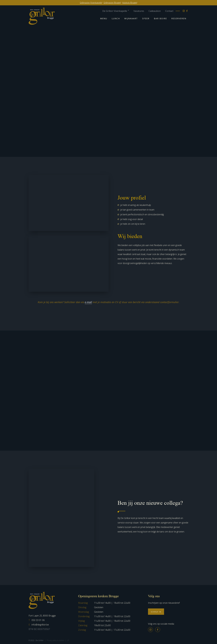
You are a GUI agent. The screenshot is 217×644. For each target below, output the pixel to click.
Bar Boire (160, 18)
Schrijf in (156, 612)
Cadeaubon (155, 11)
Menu (104, 18)
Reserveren (179, 18)
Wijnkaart (131, 18)
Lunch (116, 18)
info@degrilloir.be (39, 625)
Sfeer (146, 18)
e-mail (88, 302)
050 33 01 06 (37, 620)
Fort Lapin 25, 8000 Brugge (42, 616)
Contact (169, 11)
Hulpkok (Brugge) (130, 3)
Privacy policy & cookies (55, 640)
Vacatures (139, 11)
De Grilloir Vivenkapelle (116, 11)
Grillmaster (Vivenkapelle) (91, 3)
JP (68, 640)
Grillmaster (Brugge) (112, 3)
